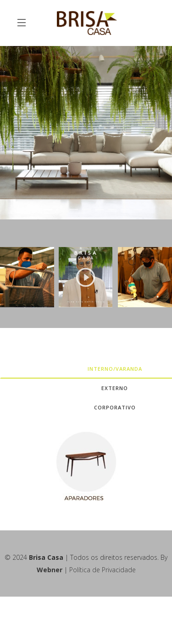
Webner (50, 570)
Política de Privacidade (103, 570)
